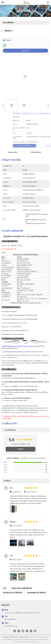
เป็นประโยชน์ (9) (17, 560)
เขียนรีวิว (21, 449)
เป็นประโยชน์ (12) (31, 492)
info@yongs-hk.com (11, 626)
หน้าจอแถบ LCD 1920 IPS (12, 593)
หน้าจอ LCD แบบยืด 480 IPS (22, 588)
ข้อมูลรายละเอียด (13, 152)
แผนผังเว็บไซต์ (24, 637)
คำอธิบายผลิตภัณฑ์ (36, 152)
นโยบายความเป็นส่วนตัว (10, 637)
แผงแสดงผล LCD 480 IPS (36, 593)
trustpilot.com (17, 492)
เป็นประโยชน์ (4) (17, 526)
